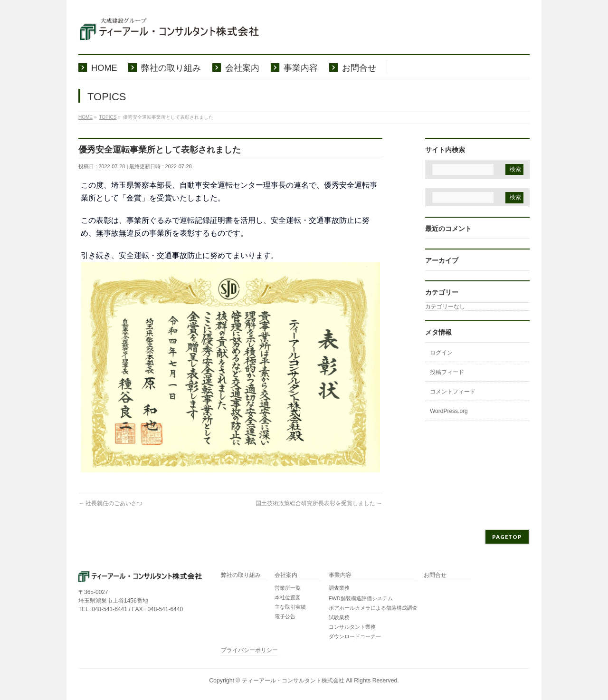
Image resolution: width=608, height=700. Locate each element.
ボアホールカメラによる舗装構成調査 (373, 608)
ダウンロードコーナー (355, 636)
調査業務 (339, 588)
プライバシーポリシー (249, 650)
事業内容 (340, 575)
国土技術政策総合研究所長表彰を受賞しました (319, 503)
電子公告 (285, 616)
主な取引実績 (290, 607)
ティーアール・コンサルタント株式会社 (293, 681)
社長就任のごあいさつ (110, 503)
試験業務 (339, 617)
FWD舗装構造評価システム (361, 598)
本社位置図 (288, 597)
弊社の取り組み (241, 575)
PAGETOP (507, 537)
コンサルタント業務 (352, 627)
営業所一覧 (288, 588)
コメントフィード (453, 392)
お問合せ (435, 575)
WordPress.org (449, 411)
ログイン (441, 353)
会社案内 (286, 575)
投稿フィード (447, 372)
